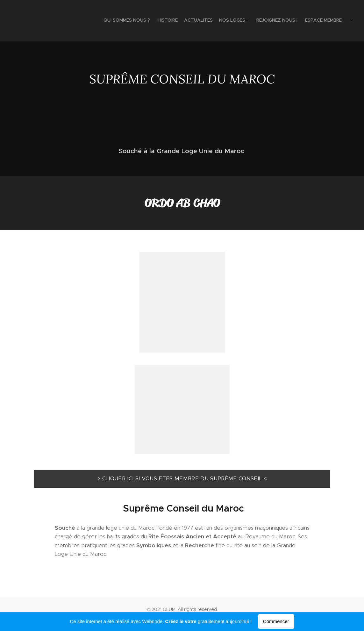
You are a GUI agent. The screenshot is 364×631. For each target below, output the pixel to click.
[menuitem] (287, 21)
